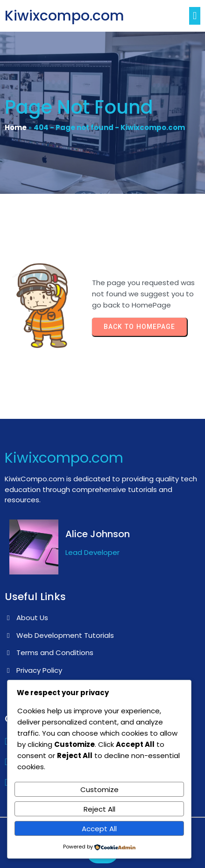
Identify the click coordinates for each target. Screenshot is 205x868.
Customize (99, 789)
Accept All (99, 829)
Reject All (99, 809)
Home (16, 127)
